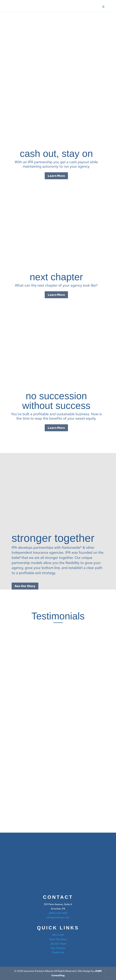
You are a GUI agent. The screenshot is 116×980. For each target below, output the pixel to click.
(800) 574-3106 (58, 913)
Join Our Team (58, 944)
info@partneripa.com (58, 917)
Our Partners (58, 948)
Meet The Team (58, 939)
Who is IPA (58, 935)
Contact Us (58, 952)
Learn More (56, 176)
